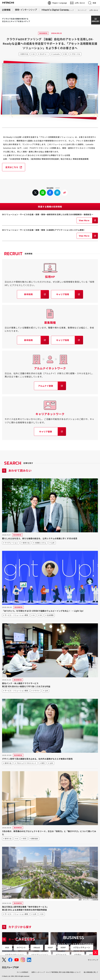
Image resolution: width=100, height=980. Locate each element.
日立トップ (70, 10)
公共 (53, 543)
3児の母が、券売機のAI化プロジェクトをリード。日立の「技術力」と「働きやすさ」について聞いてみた (49, 833)
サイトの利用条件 (23, 972)
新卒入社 (25, 54)
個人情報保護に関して (91, 972)
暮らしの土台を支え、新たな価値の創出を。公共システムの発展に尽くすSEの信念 (40, 538)
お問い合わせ (94, 10)
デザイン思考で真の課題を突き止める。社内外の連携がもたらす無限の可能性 (37, 759)
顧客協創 (35, 838)
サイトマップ (82, 10)
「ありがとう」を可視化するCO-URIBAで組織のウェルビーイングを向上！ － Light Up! (43, 611)
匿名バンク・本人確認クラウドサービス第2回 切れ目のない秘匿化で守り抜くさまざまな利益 (26, 685)
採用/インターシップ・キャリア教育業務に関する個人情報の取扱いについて (56, 972)
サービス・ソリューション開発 (16, 615)
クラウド (36, 691)
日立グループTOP (10, 967)
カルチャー (44, 54)
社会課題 (50, 615)
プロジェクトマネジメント (26, 763)
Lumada (56, 54)
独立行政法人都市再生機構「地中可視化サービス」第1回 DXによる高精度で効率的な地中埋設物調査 (25, 908)
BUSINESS (43, 33)
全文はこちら (12, 167)
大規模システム (40, 543)
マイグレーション (11, 543)
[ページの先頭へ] (95, 953)
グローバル (76, 54)
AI (34, 54)
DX (66, 54)
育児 (43, 763)
